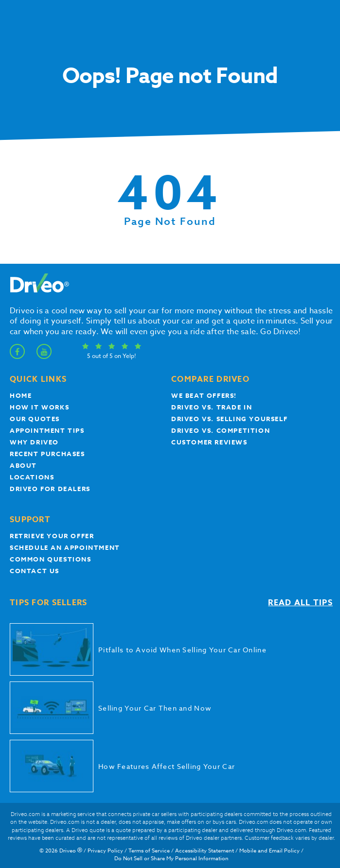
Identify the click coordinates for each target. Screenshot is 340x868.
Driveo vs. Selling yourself (229, 419)
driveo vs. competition (221, 430)
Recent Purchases (47, 454)
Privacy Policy (105, 851)
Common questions (51, 559)
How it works (39, 407)
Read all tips (300, 603)
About (23, 465)
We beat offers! (204, 395)
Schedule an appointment (65, 547)
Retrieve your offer (52, 536)
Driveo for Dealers (50, 489)
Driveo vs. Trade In (212, 407)
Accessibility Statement (205, 851)
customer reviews (209, 442)
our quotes (35, 419)
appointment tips (47, 430)
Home (21, 395)
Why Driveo (34, 442)
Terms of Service (149, 851)
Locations (32, 477)
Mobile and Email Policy (269, 851)
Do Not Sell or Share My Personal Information (171, 859)
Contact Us (35, 571)
